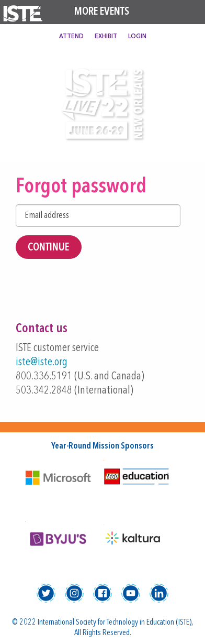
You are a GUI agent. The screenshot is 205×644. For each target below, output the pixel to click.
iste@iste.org (42, 362)
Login (137, 37)
